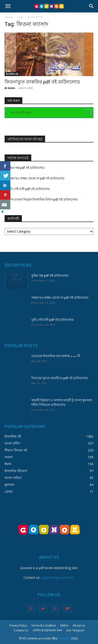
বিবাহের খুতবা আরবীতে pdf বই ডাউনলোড (59, 378)
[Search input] (47, 113)
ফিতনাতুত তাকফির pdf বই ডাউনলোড (42, 82)
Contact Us (21, 630)
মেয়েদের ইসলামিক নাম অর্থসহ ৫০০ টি (56, 356)
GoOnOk (64, 638)
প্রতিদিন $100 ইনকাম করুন (47, 630)
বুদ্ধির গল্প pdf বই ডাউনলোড (26, 168)
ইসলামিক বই (12, 74)
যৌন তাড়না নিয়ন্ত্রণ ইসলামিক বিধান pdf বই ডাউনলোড (43, 199)
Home (9, 17)
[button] (8, 6)
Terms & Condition (44, 625)
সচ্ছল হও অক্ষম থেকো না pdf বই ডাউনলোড (36, 178)
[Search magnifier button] (88, 113)
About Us (79, 625)
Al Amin (10, 88)
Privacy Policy (18, 625)
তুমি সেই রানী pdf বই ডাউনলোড (29, 189)
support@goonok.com (58, 577)
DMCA (64, 625)
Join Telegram (75, 630)
